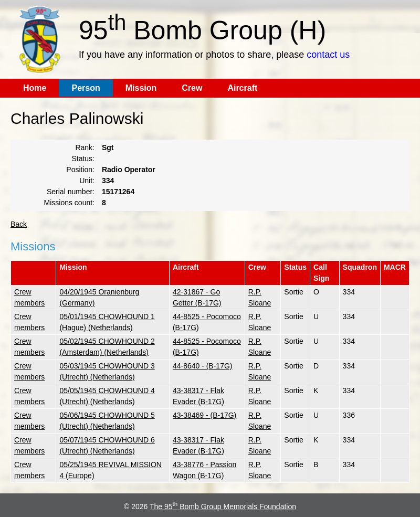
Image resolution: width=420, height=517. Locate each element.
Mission (141, 88)
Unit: (87, 181)
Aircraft (242, 88)
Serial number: (71, 192)
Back (19, 224)
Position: (80, 170)
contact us (328, 55)
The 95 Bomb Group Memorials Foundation (223, 507)
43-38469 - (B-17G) (204, 415)
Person (86, 88)
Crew (192, 88)
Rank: (85, 147)
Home (35, 88)
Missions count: (69, 203)
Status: (83, 159)
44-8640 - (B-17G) (203, 366)
